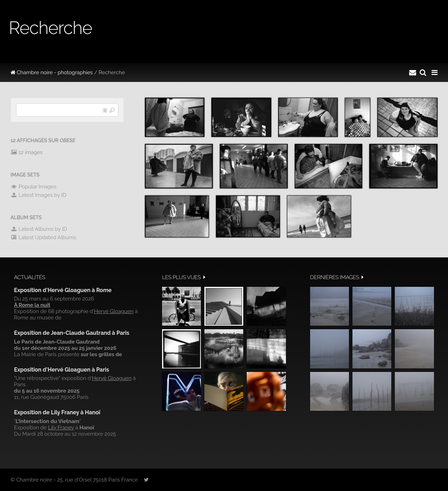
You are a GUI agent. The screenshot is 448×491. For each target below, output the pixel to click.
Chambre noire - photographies (52, 72)
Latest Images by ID (38, 195)
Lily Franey (61, 428)
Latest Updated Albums (43, 237)
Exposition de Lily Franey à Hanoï (57, 412)
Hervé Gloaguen (114, 311)
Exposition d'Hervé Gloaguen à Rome (63, 290)
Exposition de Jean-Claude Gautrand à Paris (72, 333)
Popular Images (33, 187)
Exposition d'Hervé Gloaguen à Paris (62, 370)
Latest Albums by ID (39, 229)
